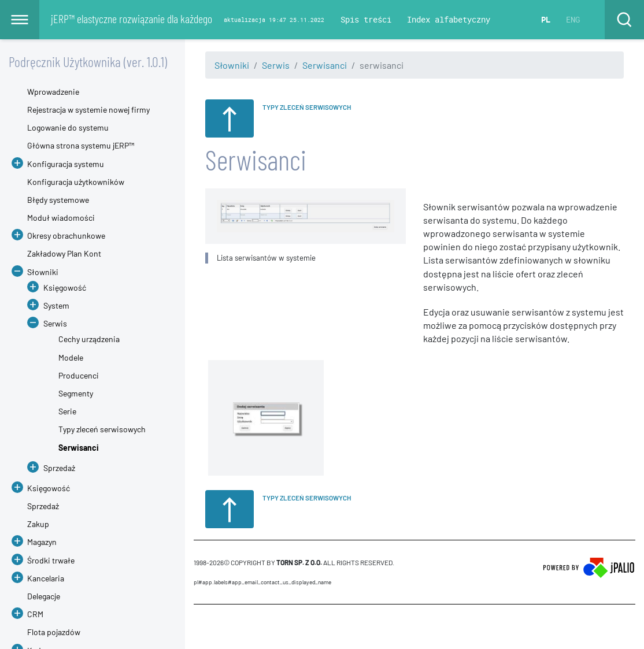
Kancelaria (46, 578)
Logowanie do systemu (68, 127)
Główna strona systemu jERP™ (81, 145)
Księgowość (65, 288)
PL (546, 19)
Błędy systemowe (58, 200)
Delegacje (44, 596)
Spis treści (366, 19)
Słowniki (232, 65)
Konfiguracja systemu (66, 164)
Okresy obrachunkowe (66, 236)
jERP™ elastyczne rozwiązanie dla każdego (132, 18)
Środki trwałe (51, 560)
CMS (200, 626)
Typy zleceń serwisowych (102, 429)
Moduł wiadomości (61, 218)
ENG (573, 19)
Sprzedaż (59, 468)
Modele (71, 357)
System (56, 305)
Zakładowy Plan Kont (64, 253)
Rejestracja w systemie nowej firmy (88, 110)
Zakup (38, 524)
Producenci (79, 375)
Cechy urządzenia (89, 339)
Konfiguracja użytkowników (76, 182)
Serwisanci (325, 65)
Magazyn (42, 542)
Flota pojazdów (54, 632)
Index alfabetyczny (449, 19)
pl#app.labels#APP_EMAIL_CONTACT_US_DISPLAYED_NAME (262, 582)
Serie (67, 411)
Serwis (276, 65)
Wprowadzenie (53, 92)
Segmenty (76, 393)
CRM (35, 614)
